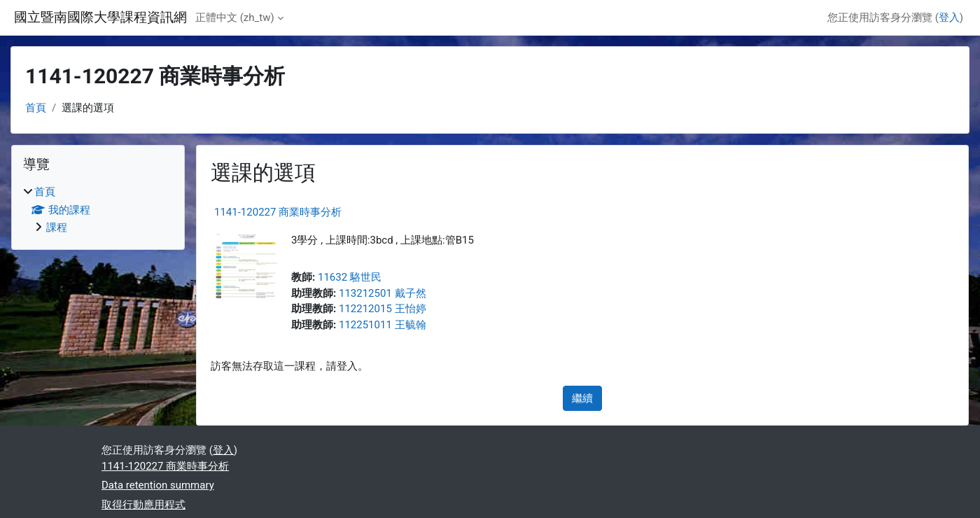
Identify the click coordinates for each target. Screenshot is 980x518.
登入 (949, 17)
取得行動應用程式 (143, 505)
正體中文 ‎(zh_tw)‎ (235, 17)
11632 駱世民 (350, 277)
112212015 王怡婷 (383, 309)
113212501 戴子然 (383, 293)
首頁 (36, 108)
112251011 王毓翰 (383, 325)
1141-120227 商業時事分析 (278, 212)
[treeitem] (98, 210)
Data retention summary (158, 485)
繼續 (582, 398)
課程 (57, 227)
